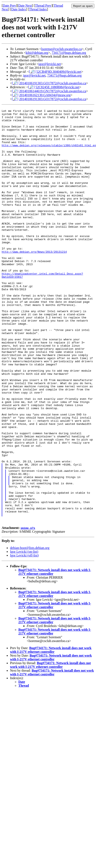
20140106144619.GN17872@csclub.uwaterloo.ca (53, 91)
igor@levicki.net (50, 64)
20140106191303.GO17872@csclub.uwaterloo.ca (53, 83)
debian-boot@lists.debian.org (30, 631)
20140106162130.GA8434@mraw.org (45, 95)
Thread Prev (43, 6)
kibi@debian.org (37, 53)
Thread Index (38, 9)
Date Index (19, 9)
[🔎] (32, 72)
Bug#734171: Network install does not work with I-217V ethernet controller (51, 733)
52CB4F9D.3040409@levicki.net (59, 72)
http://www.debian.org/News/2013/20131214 (34, 281)
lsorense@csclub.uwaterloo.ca (61, 49)
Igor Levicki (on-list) (24, 635)
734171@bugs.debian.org (69, 53)
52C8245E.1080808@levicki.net (57, 87)
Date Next (25, 6)
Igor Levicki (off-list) (24, 639)
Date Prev (9, 6)
